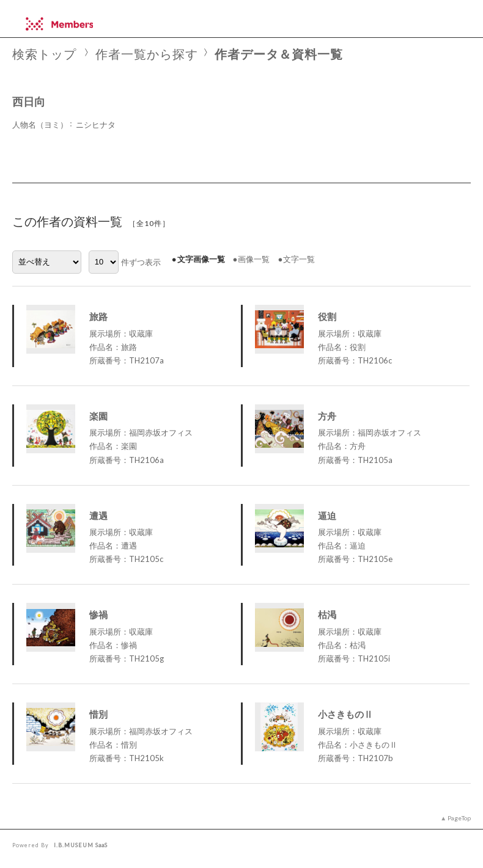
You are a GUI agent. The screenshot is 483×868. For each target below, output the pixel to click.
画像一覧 (254, 259)
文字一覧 (299, 259)
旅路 (98, 316)
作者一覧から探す (147, 54)
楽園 (98, 416)
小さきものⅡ (345, 714)
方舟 (327, 416)
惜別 (98, 714)
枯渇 (327, 615)
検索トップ (44, 54)
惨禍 (98, 615)
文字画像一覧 (201, 259)
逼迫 (327, 516)
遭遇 (98, 516)
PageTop (459, 818)
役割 (327, 316)
